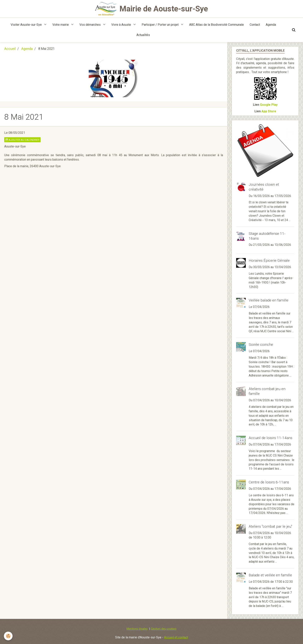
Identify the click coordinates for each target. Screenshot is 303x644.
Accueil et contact (176, 637)
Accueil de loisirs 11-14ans (271, 438)
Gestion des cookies (164, 629)
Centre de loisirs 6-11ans (269, 482)
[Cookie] (8, 636)
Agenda (271, 25)
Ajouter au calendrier (22, 140)
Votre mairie (61, 25)
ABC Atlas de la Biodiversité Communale (217, 25)
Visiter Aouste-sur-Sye (27, 25)
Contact (255, 25)
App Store (269, 111)
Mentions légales (137, 629)
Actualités (143, 35)
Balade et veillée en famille (270, 575)
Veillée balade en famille (269, 300)
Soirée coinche (261, 345)
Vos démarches (90, 25)
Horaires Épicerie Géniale (269, 260)
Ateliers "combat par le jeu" (270, 526)
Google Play (269, 105)
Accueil (10, 49)
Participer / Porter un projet (160, 25)
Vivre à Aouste (122, 25)
